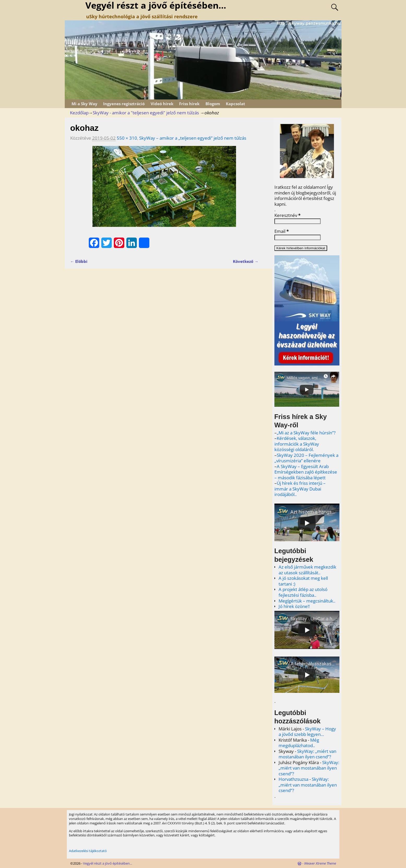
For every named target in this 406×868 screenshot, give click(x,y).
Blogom (213, 104)
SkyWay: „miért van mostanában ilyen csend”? (307, 754)
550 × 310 (127, 138)
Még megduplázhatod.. (299, 743)
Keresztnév (287, 215)
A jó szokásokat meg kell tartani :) (303, 581)
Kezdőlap (79, 113)
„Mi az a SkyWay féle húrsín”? (306, 433)
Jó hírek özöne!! (294, 606)
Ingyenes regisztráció (124, 104)
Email (282, 231)
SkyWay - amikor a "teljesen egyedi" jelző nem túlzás (146, 113)
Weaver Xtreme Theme (320, 863)
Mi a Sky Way (84, 104)
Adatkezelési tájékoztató (88, 851)
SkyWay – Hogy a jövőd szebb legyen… (307, 732)
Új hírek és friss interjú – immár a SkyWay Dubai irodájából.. (300, 489)
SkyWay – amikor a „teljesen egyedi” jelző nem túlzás (193, 138)
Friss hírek (189, 104)
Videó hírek (162, 104)
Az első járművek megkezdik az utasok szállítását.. (307, 570)
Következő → (246, 261)
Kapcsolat (236, 104)
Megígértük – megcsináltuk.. (307, 601)
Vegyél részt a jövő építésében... (108, 863)
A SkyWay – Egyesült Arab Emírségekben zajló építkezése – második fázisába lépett (306, 472)
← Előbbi (79, 261)
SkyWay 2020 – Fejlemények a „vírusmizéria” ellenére (306, 458)
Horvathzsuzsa (293, 779)
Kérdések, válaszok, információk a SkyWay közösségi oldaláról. (297, 444)
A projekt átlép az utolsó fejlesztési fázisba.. (303, 592)
